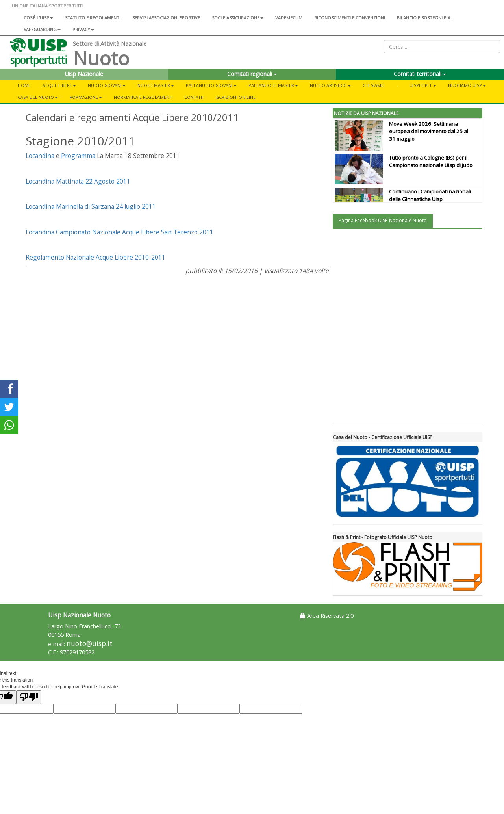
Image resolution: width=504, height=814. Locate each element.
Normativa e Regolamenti (143, 97)
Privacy (83, 29)
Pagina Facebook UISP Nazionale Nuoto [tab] (383, 220)
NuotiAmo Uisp (467, 85)
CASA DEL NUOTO (38, 97)
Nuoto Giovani (107, 85)
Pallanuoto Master (273, 85)
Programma (78, 156)
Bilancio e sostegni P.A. (424, 18)
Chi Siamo (374, 85)
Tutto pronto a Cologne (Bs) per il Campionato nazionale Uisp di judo (431, 161)
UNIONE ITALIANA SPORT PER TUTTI (47, 6)
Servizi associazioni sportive (166, 18)
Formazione (86, 97)
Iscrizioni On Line (235, 97)
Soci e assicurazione (238, 18)
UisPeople (423, 85)
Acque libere (59, 85)
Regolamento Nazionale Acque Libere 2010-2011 (95, 257)
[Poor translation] (29, 697)
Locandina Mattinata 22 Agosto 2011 (78, 181)
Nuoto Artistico (330, 85)
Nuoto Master (156, 85)
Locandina (40, 156)
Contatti (194, 97)
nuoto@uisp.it (90, 644)
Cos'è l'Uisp (38, 18)
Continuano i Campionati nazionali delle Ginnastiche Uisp (430, 195)
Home (24, 85)
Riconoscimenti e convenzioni (350, 18)
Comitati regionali (252, 74)
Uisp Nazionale (84, 74)
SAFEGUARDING (42, 29)
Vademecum (289, 18)
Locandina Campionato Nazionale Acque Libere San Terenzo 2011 (120, 232)
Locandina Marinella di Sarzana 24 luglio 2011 (91, 206)
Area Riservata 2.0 (327, 616)
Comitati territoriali (420, 74)
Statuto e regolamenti (93, 18)
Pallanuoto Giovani (211, 85)
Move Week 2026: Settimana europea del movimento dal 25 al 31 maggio (429, 131)
